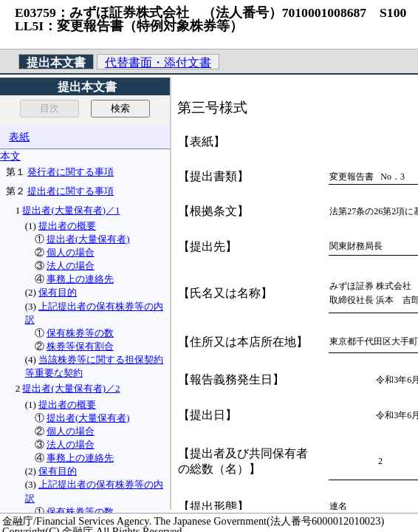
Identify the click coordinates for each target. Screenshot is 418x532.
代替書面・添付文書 (158, 62)
